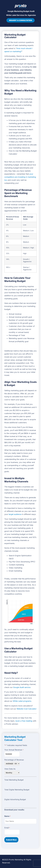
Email (7, 828)
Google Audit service (22, 687)
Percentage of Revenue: (14, 760)
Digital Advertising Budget (15, 799)
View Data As (10, 769)
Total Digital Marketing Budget (17, 790)
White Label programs (22, 701)
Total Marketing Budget (14, 780)
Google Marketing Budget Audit (21, 11)
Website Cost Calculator (27, 709)
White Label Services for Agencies (21, 15)
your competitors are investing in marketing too (20, 177)
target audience (15, 514)
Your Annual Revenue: (14, 750)
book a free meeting (24, 721)
